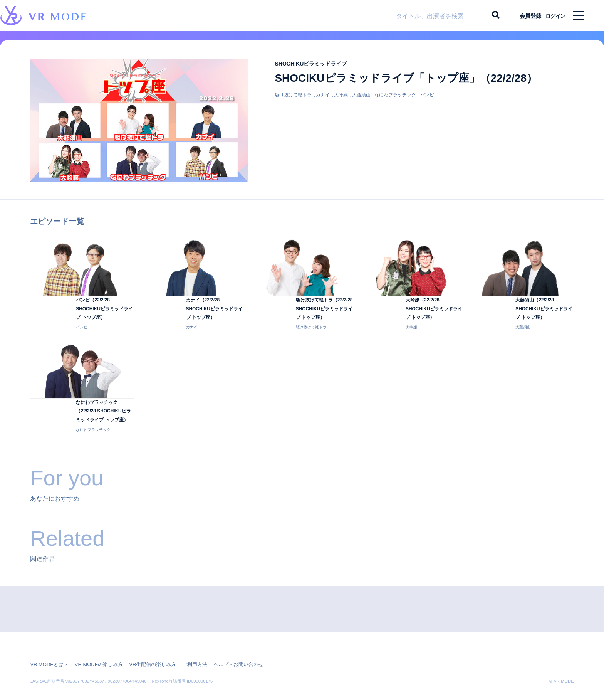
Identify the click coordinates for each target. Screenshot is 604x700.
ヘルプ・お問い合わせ (225, 648)
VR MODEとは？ (48, 648)
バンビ (427, 101)
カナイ (323, 101)
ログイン (552, 15)
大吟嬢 (341, 101)
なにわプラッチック (395, 101)
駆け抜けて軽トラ (293, 101)
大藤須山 (361, 101)
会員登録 (523, 15)
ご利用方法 (184, 648)
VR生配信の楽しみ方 (144, 648)
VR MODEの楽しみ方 (94, 648)
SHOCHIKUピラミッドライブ (318, 70)
